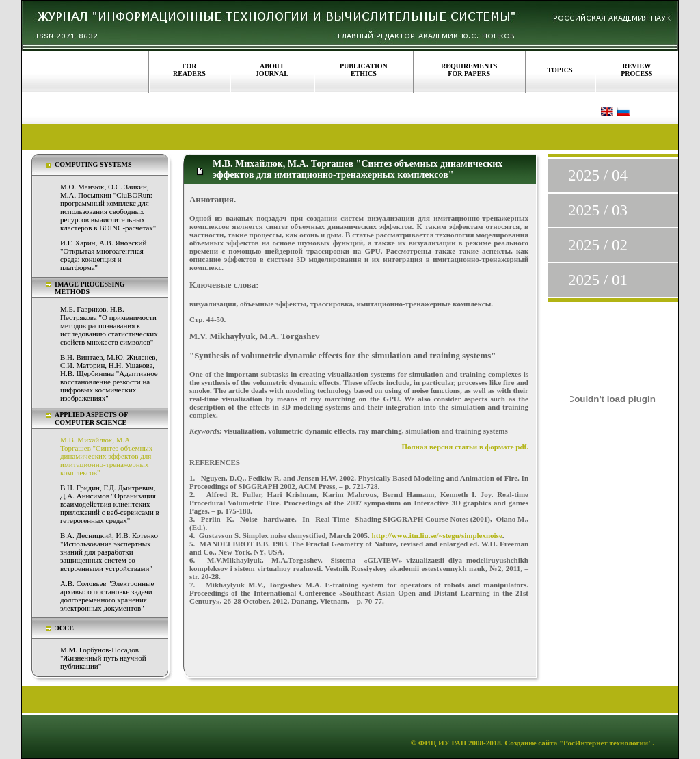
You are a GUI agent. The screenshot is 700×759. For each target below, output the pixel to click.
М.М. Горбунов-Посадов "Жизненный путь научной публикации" (103, 658)
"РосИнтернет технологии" (605, 743)
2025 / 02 (598, 245)
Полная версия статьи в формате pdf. (466, 447)
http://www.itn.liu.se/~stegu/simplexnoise (437, 535)
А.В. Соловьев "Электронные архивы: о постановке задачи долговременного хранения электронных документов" (107, 596)
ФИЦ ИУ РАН (443, 743)
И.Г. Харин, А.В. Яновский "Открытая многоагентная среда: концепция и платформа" (103, 255)
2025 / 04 (598, 175)
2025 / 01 (598, 280)
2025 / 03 (598, 210)
